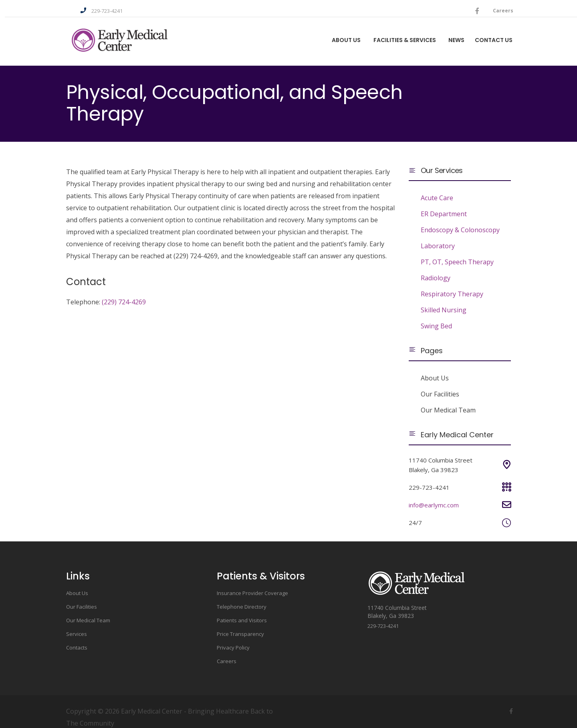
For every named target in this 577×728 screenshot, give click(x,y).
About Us (435, 369)
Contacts (77, 638)
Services (77, 625)
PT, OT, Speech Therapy (457, 253)
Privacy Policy (233, 638)
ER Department (444, 205)
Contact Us (490, 35)
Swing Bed (436, 317)
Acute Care (437, 189)
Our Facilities (440, 385)
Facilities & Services (392, 35)
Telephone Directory (242, 597)
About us (330, 35)
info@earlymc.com (434, 496)
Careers (501, 6)
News (447, 35)
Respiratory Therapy (452, 285)
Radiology (436, 269)
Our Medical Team (448, 401)
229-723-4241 (105, 6)
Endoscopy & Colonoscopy (460, 221)
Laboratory (438, 237)
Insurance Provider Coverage (252, 584)
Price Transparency (240, 625)
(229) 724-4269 (124, 293)
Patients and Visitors (242, 611)
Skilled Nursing (444, 301)
